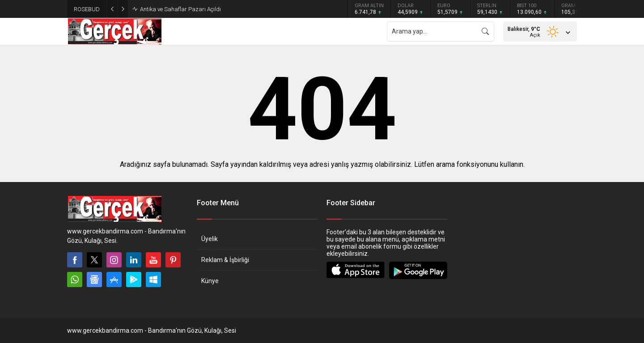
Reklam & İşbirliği (225, 260)
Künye (210, 281)
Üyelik (210, 239)
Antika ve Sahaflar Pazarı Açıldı (180, 9)
